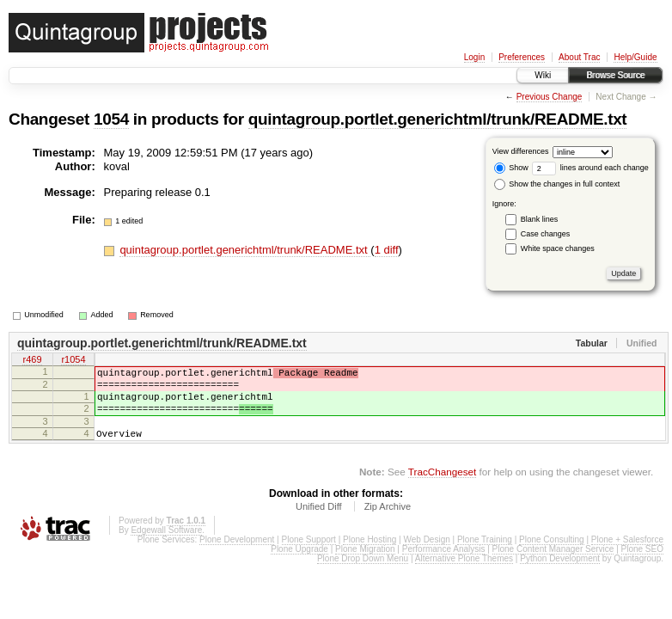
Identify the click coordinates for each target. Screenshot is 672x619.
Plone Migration (365, 567)
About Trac (579, 57)
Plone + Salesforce (627, 558)
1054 (111, 119)
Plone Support (309, 558)
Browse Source (615, 75)
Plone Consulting (552, 558)
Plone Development (237, 558)
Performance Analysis (444, 567)
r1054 (73, 361)
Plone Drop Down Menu (363, 576)
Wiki (543, 75)
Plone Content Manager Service (553, 567)
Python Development (560, 576)
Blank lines (540, 219)
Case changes (546, 234)
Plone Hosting (370, 558)
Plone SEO (642, 567)
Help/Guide (635, 57)
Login (474, 57)
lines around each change (590, 168)
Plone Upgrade (299, 567)
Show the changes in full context (557, 184)
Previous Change (550, 97)
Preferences (522, 57)
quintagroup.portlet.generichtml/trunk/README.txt (438, 119)
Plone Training (485, 558)
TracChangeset (442, 490)
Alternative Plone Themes (464, 576)
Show (511, 168)
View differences (521, 151)
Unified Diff (319, 524)
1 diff (387, 250)
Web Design (426, 558)
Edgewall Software (166, 548)
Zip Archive (388, 524)
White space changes (558, 248)
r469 (32, 361)
